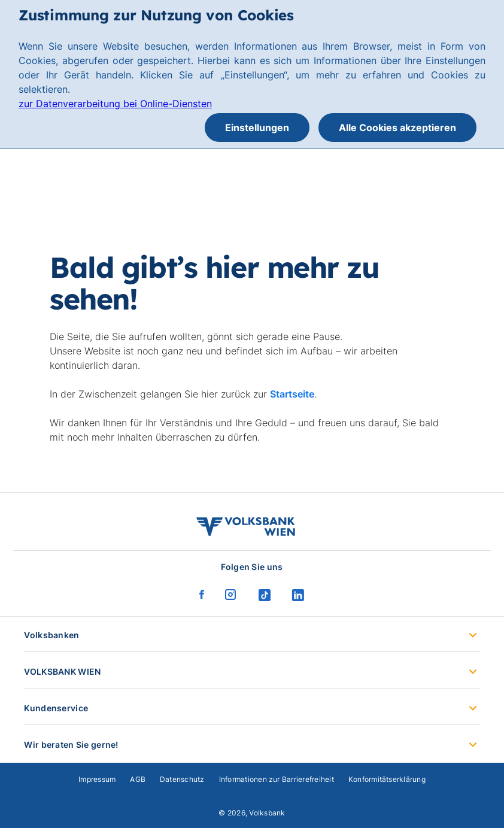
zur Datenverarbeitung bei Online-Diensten (115, 104)
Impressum (97, 779)
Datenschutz (182, 779)
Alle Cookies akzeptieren (397, 128)
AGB (138, 779)
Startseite (292, 394)
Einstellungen (257, 128)
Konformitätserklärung (387, 779)
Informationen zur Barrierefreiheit (277, 779)
